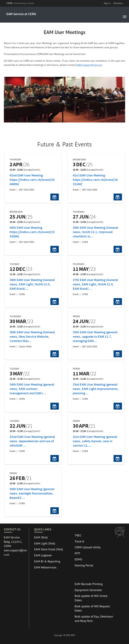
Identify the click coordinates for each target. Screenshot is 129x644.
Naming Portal (84, 565)
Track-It (79, 541)
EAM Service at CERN (21, 14)
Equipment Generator (88, 590)
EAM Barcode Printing (89, 584)
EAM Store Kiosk (45, 549)
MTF (77, 553)
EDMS (78, 559)
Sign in (107, 3)
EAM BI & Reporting (47, 561)
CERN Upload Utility (88, 547)
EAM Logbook (43, 555)
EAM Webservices (45, 567)
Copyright (58, 636)
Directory (118, 3)
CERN (20, 3)
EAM (37, 537)
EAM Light (41, 543)
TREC (78, 535)
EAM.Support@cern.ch (89, 65)
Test (44, 537)
